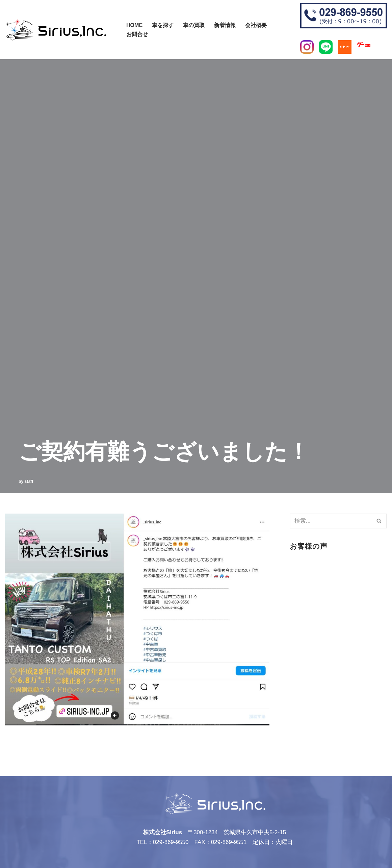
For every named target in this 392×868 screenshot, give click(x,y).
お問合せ (137, 34)
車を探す (163, 25)
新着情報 (225, 25)
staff (29, 481)
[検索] (122, 26)
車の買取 (194, 25)
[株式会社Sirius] (56, 30)
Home (134, 25)
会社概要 (256, 25)
